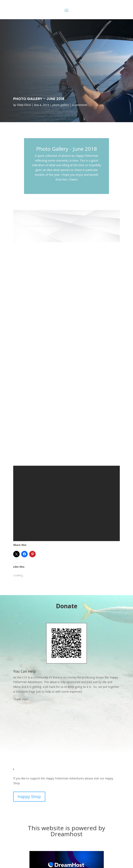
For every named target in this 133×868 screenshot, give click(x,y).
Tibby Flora (24, 105)
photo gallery (61, 105)
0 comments (80, 105)
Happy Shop (29, 797)
